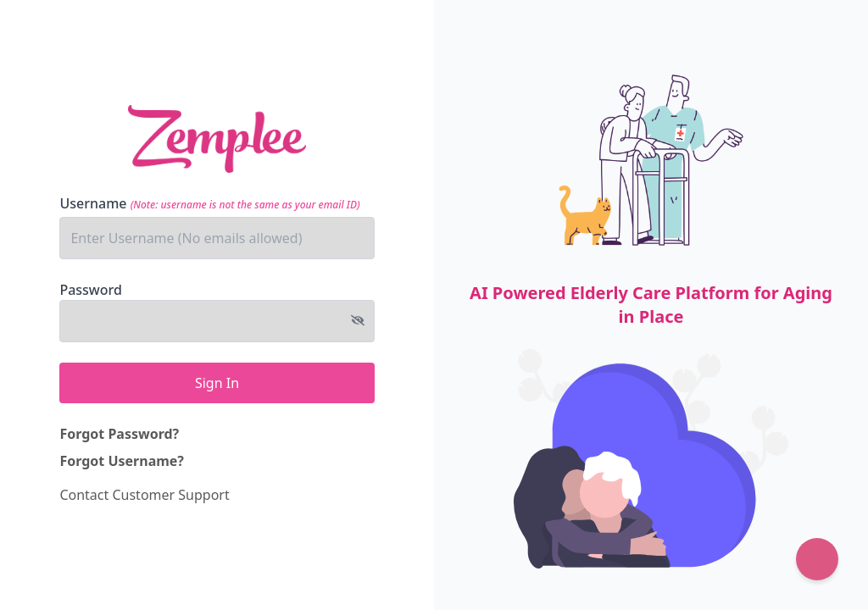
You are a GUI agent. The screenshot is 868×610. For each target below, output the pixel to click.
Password (91, 290)
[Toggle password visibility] (358, 320)
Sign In (217, 383)
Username (209, 203)
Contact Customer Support (144, 495)
